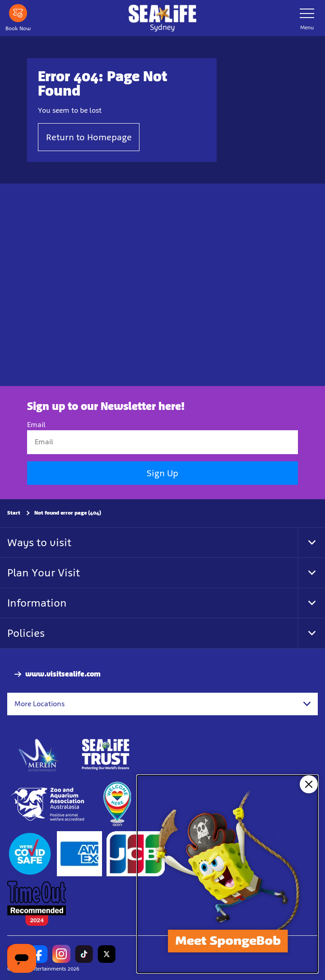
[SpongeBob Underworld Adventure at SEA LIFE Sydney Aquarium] (227, 874)
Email (36, 425)
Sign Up (162, 473)
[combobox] (162, 704)
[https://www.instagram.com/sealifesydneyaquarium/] (61, 954)
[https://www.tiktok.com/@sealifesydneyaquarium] (84, 954)
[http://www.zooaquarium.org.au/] (49, 804)
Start (14, 513)
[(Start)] (30, 854)
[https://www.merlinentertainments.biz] (39, 755)
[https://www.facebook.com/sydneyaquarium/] (39, 954)
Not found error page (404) (68, 513)
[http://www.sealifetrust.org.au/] (106, 755)
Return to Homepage (89, 137)
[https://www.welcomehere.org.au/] (117, 804)
